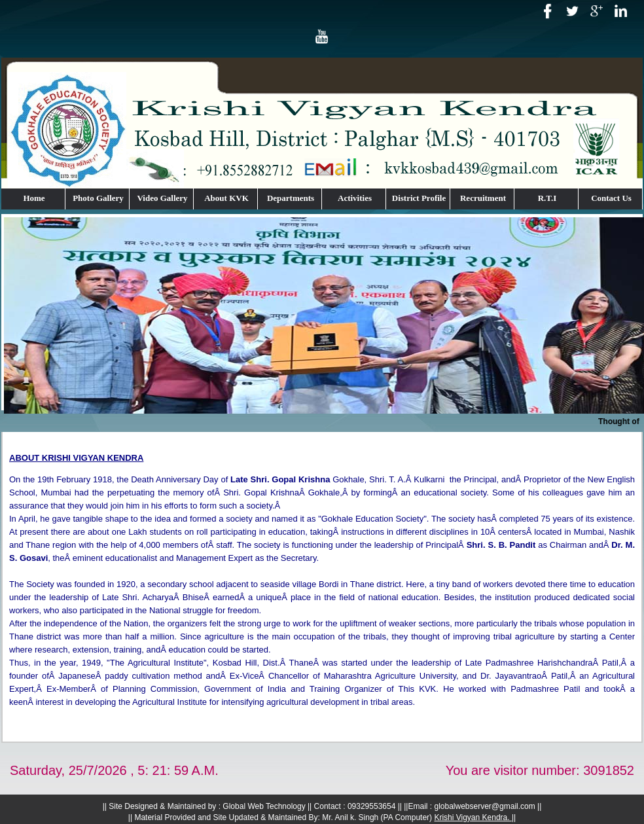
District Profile (419, 198)
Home (34, 198)
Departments (291, 198)
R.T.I (547, 198)
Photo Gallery (98, 198)
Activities (355, 198)
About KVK (226, 198)
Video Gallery (162, 198)
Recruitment (483, 198)
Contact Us (611, 198)
